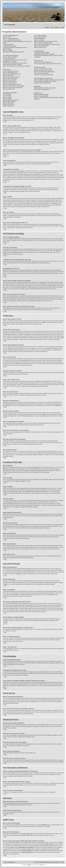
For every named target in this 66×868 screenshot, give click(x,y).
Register (57, 27)
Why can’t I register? (8, 50)
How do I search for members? (41, 73)
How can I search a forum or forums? (43, 69)
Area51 (28, 835)
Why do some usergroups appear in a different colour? (47, 44)
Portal (6, 25)
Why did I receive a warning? (10, 83)
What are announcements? (9, 102)
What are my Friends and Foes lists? (43, 62)
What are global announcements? (11, 100)
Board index (12, 25)
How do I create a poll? (8, 76)
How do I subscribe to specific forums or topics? (45, 81)
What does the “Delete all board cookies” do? (14, 52)
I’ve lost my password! (8, 44)
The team (36, 862)
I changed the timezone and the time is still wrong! (15, 60)
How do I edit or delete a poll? (10, 79)
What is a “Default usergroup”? (41, 46)
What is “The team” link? (40, 47)
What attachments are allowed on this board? (45, 88)
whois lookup (49, 844)
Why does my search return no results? (43, 70)
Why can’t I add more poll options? (11, 77)
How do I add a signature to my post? (12, 74)
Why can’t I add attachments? (10, 81)
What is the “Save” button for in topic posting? (14, 86)
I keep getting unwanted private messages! (44, 54)
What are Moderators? (39, 38)
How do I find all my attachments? (42, 89)
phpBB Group (46, 825)
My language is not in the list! (10, 62)
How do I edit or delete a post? (10, 73)
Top (5, 122)
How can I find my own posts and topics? (44, 75)
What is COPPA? (7, 49)
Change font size (63, 24)
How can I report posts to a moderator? (12, 84)
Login (63, 27)
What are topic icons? (8, 106)
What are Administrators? (40, 37)
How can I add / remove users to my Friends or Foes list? (48, 64)
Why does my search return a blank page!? (44, 72)
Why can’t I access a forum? (10, 80)
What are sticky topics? (8, 103)
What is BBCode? (7, 94)
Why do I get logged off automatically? (12, 40)
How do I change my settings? (10, 57)
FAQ (52, 27)
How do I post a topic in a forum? (11, 71)
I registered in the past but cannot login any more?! (15, 47)
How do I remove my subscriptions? (43, 83)
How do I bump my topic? (9, 89)
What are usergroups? (39, 40)
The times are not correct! (9, 58)
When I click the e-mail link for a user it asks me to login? (16, 66)
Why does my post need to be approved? (13, 87)
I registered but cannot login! (10, 46)
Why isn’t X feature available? (41, 96)
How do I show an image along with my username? (15, 63)
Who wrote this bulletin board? (41, 94)
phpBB (29, 865)
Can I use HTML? (7, 96)
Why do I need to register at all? (10, 38)
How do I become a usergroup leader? (43, 43)
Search (47, 27)
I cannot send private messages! (42, 52)
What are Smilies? (7, 97)
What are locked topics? (9, 105)
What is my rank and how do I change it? (13, 64)
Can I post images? (8, 99)
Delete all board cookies (45, 862)
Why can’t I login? (7, 37)
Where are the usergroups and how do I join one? (46, 41)
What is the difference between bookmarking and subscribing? (49, 80)
